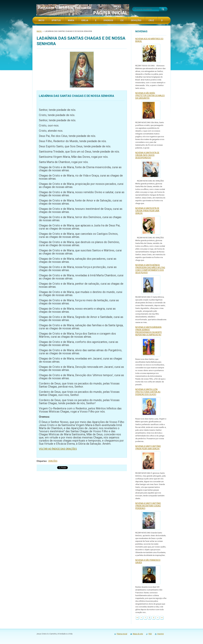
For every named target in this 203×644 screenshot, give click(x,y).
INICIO (39, 31)
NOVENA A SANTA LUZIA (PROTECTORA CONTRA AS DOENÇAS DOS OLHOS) (148, 392)
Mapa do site (138, 634)
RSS (150, 634)
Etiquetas (42, 461)
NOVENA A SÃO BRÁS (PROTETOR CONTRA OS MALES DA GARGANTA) (150, 96)
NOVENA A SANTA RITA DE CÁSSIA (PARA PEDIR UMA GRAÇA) (147, 211)
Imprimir (161, 634)
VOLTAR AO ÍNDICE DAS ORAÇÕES (58, 449)
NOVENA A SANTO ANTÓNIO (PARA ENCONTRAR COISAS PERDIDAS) (148, 506)
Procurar (163, 9)
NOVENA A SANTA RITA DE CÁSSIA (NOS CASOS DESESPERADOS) (147, 155)
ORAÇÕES (53, 461)
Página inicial (122, 634)
